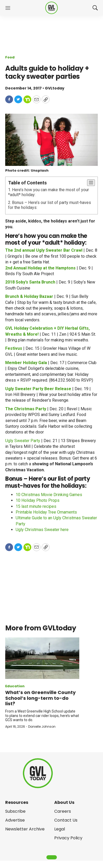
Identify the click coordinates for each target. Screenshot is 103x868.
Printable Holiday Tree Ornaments (46, 512)
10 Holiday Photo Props (38, 500)
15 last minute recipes (36, 506)
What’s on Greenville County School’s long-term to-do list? (40, 698)
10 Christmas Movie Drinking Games (49, 495)
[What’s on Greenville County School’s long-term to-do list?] (42, 658)
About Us (64, 802)
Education (15, 686)
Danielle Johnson (42, 727)
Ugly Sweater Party (23, 441)
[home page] (51, 8)
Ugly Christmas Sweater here (42, 530)
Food (10, 57)
